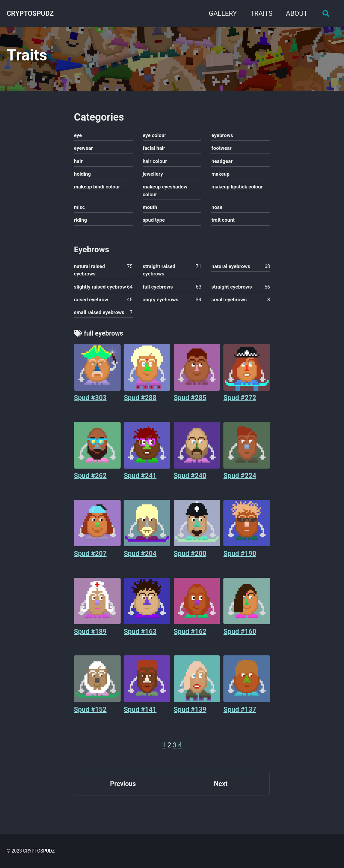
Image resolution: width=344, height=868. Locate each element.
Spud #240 (190, 480)
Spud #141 (140, 713)
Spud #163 (140, 636)
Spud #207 (90, 558)
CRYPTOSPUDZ (30, 13)
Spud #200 (190, 558)
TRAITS (260, 13)
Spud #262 (90, 480)
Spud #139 (190, 713)
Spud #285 (190, 401)
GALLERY (222, 13)
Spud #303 (90, 401)
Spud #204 (140, 558)
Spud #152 (90, 713)
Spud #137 (240, 713)
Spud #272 (240, 401)
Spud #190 (240, 558)
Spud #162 (190, 636)
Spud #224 (240, 480)
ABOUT (296, 13)
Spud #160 (240, 636)
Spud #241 (140, 480)
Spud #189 (90, 636)
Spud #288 (140, 401)
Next (221, 788)
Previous (123, 788)
